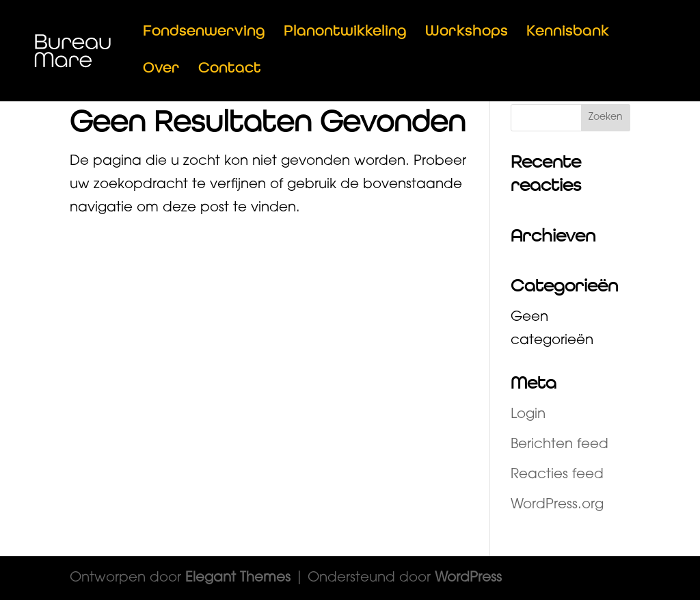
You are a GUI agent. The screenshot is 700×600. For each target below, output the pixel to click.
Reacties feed (557, 475)
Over (161, 70)
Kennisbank (568, 33)
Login (528, 415)
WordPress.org (557, 505)
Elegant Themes (238, 578)
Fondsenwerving (204, 33)
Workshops (467, 33)
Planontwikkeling (345, 33)
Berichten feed (560, 445)
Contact (230, 70)
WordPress (468, 578)
